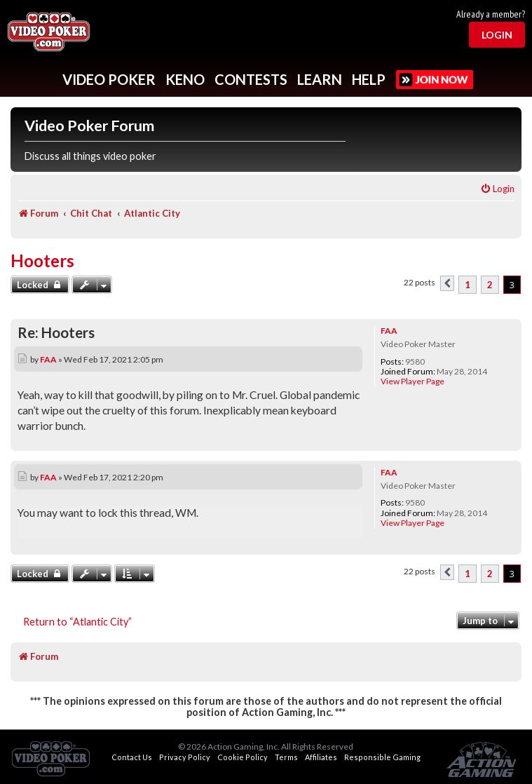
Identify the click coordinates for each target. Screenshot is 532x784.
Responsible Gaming (382, 757)
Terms (286, 757)
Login (497, 35)
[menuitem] (497, 189)
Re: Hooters (56, 332)
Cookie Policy (243, 757)
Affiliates (321, 757)
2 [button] (490, 285)
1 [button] (468, 285)
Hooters (42, 261)
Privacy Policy (185, 757)
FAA (389, 331)
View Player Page (412, 381)
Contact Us (132, 757)
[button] (447, 283)
